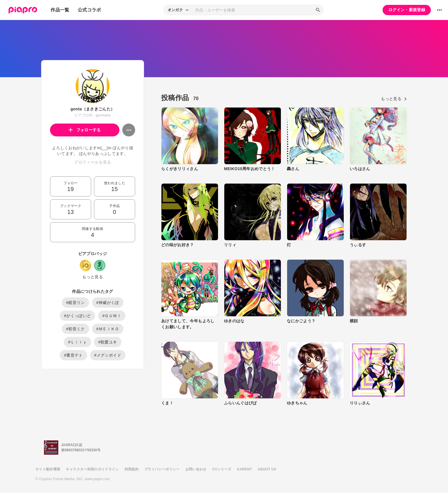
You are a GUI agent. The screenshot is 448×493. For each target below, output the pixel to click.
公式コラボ (89, 10)
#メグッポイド (108, 355)
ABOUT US (267, 469)
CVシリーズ (222, 469)
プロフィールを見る (92, 162)
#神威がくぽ (108, 303)
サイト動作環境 (48, 469)
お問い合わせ (196, 469)
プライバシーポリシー (162, 469)
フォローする (85, 130)
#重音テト (73, 355)
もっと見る (93, 277)
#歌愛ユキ (108, 342)
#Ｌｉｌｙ (77, 342)
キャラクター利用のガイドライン (92, 469)
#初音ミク (75, 329)
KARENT (245, 469)
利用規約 (132, 469)
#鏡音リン (75, 303)
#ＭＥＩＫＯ (108, 329)
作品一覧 (60, 10)
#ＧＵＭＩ (112, 316)
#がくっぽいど (77, 316)
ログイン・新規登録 (407, 10)
